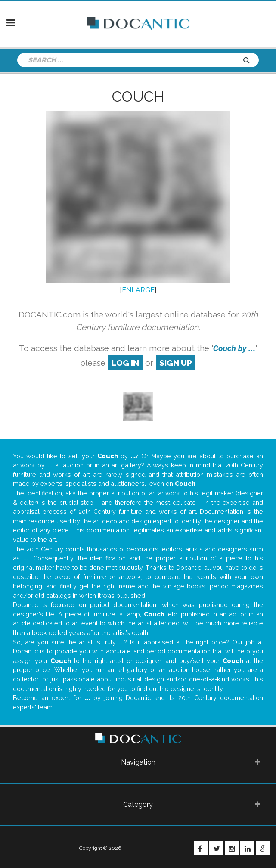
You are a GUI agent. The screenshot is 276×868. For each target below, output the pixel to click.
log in (125, 363)
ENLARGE (138, 290)
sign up (176, 363)
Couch (138, 96)
